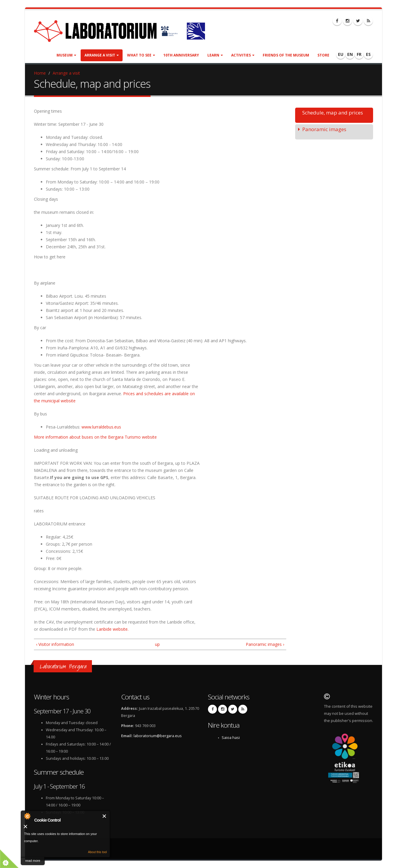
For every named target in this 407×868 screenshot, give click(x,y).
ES (368, 54)
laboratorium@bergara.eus (158, 736)
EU (341, 54)
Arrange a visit (102, 55)
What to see (141, 55)
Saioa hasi (231, 738)
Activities (243, 55)
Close (105, 816)
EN (350, 54)
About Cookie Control (27, 816)
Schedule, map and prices (333, 113)
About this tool (97, 852)
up (157, 644)
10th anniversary (181, 55)
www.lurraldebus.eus (101, 427)
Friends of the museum (286, 55)
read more (33, 861)
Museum (66, 55)
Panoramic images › (265, 644)
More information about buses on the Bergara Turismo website (95, 437)
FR (359, 54)
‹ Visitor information (55, 644)
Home (40, 73)
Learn (215, 55)
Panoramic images (324, 129)
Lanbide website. (112, 629)
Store (323, 55)
